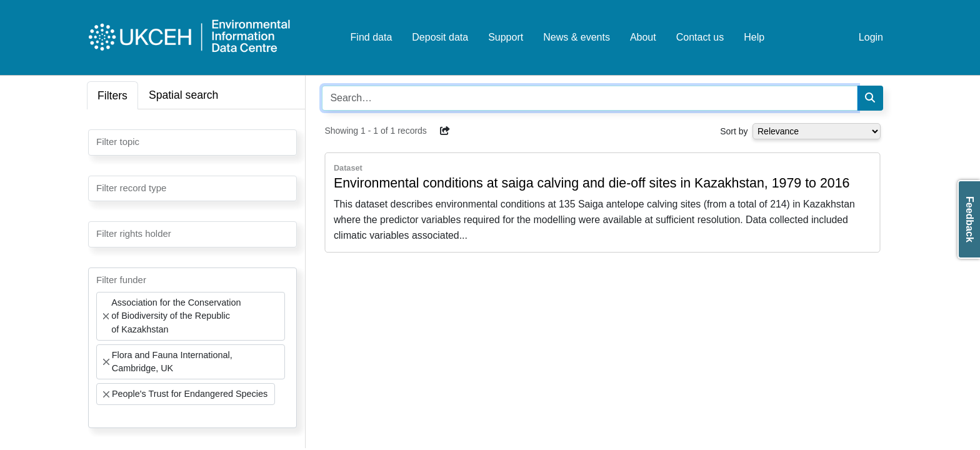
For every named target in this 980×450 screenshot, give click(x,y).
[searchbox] (100, 141)
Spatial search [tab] (184, 95)
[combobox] (192, 142)
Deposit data (440, 37)
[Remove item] (106, 316)
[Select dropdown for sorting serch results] (817, 131)
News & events (577, 37)
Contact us (700, 37)
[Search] (870, 98)
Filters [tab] (112, 96)
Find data (372, 37)
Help (754, 37)
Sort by (734, 131)
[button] (445, 131)
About (643, 37)
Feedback (970, 219)
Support (506, 37)
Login (871, 37)
